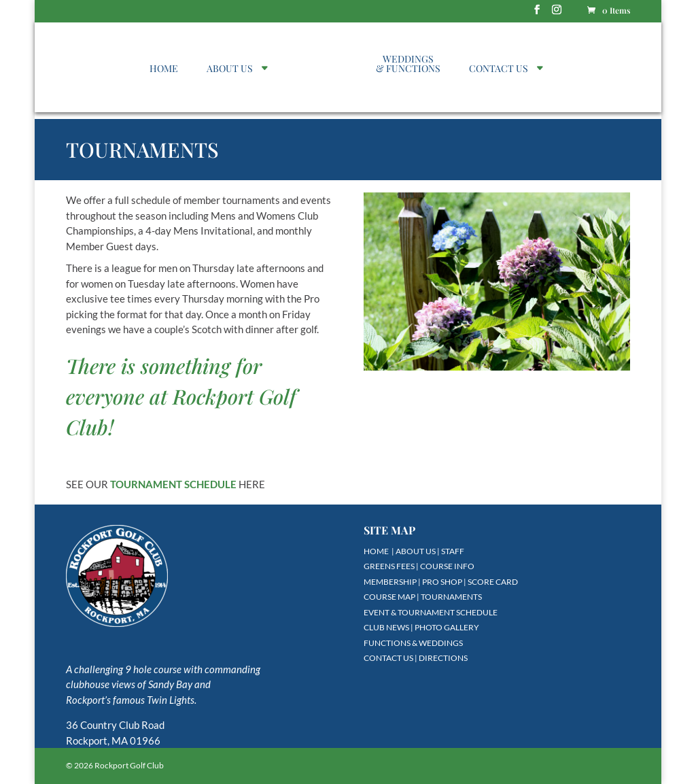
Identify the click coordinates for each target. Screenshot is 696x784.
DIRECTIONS (443, 658)
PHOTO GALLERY (447, 627)
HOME (164, 69)
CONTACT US (499, 69)
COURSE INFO (447, 566)
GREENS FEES (389, 566)
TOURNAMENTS (451, 597)
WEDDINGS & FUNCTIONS (408, 65)
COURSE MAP (389, 597)
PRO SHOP (442, 582)
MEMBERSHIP (390, 582)
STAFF (453, 551)
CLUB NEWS (386, 627)
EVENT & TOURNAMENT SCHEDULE (431, 612)
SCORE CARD (493, 582)
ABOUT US (230, 69)
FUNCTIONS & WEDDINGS (413, 643)
